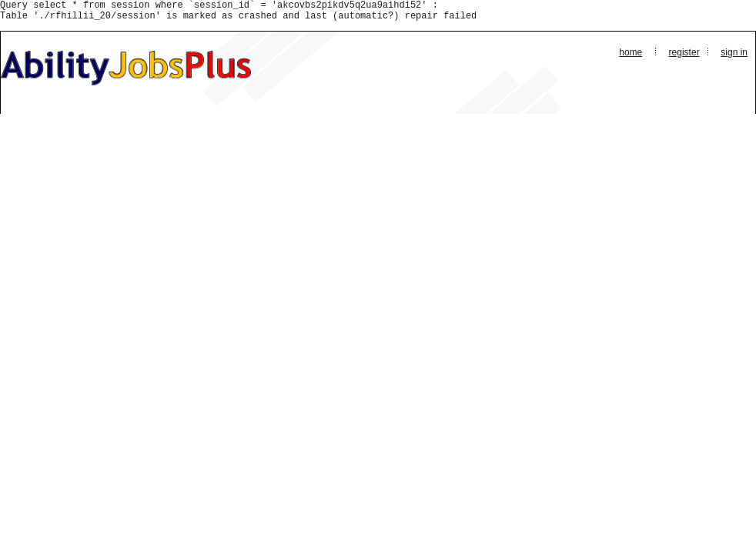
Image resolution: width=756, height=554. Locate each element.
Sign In (734, 57)
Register (684, 57)
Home (631, 57)
